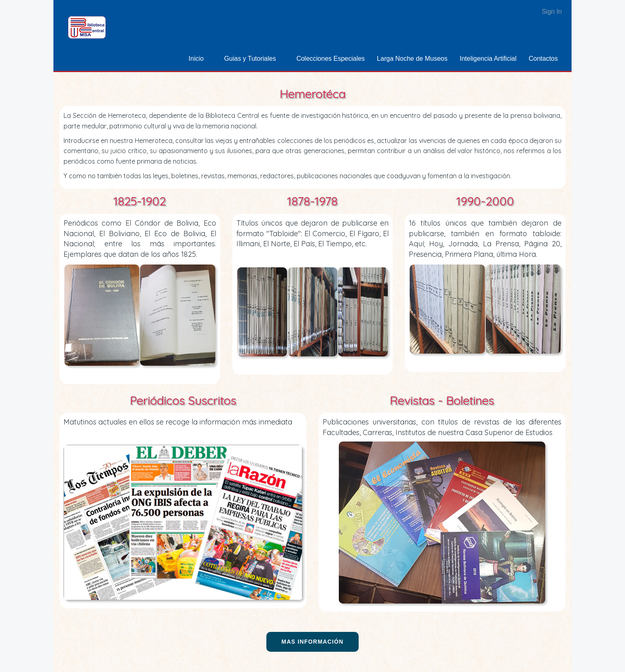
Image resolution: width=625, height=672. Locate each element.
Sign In (552, 12)
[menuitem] (200, 59)
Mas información (312, 642)
